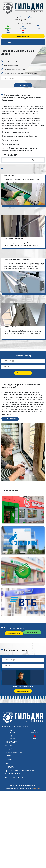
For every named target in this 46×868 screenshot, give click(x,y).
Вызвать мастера (23, 36)
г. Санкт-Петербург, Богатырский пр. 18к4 (21, 771)
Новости (8, 756)
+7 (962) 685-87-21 (23, 20)
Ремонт (8, 763)
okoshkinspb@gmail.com (16, 777)
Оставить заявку (23, 373)
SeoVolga (37, 789)
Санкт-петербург (26, 17)
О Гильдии (9, 746)
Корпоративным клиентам (14, 752)
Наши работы (10, 749)
